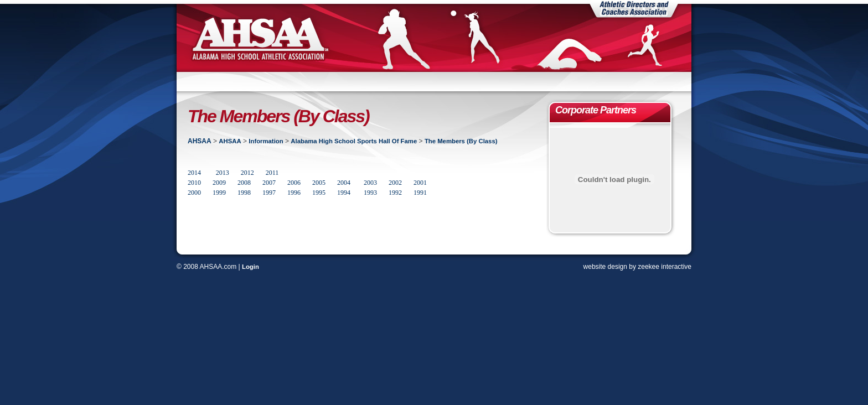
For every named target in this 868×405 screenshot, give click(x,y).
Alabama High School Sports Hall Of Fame (354, 141)
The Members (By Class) (461, 141)
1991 (420, 193)
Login (250, 267)
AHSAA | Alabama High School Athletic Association (260, 38)
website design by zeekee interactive (637, 267)
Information (266, 141)
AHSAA (200, 141)
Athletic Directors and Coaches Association (634, 9)
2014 (194, 173)
